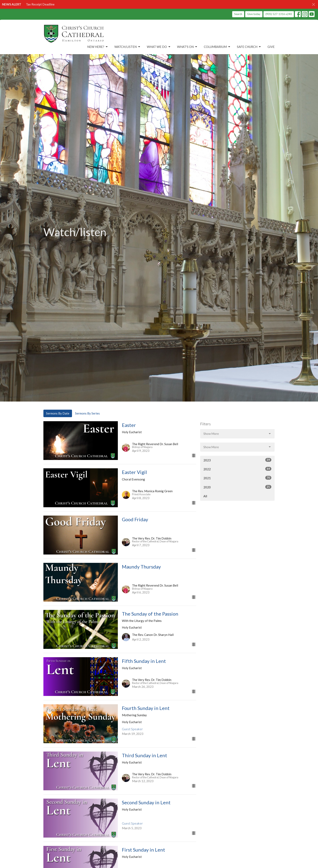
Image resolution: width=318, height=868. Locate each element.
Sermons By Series (87, 413)
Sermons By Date (58, 413)
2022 (237, 469)
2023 (237, 460)
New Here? (98, 47)
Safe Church (249, 47)
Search (238, 14)
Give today (254, 14)
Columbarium (217, 47)
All (205, 496)
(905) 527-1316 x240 (279, 14)
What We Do (159, 47)
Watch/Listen (128, 47)
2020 (237, 487)
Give (271, 47)
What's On (187, 47)
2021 (237, 478)
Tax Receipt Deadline (40, 4)
